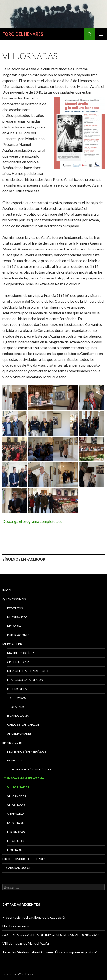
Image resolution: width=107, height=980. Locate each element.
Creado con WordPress (18, 974)
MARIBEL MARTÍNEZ (21, 653)
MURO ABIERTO (13, 644)
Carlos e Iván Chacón (24, 725)
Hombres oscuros (16, 926)
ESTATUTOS (15, 608)
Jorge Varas (16, 698)
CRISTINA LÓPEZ (18, 662)
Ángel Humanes (19, 734)
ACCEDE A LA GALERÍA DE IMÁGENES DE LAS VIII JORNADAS (51, 935)
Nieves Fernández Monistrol (29, 671)
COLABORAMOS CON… (18, 868)
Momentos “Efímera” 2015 (31, 769)
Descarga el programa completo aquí (33, 521)
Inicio (7, 590)
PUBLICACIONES (18, 635)
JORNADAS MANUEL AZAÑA (23, 778)
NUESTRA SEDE (17, 617)
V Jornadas (16, 814)
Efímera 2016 (12, 743)
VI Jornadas (16, 805)
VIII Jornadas (18, 787)
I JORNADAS (15, 850)
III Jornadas (16, 832)
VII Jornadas (17, 796)
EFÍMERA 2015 (17, 760)
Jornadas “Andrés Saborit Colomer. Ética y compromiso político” (50, 952)
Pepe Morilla (17, 689)
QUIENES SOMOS (14, 599)
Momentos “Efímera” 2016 (27, 751)
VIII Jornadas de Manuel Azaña (26, 943)
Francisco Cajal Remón (25, 680)
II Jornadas (16, 841)
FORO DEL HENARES (23, 34)
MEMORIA (14, 626)
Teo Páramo (16, 707)
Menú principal (101, 34)
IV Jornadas (16, 823)
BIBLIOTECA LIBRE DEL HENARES (24, 859)
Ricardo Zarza (18, 716)
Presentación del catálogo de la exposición (34, 917)
